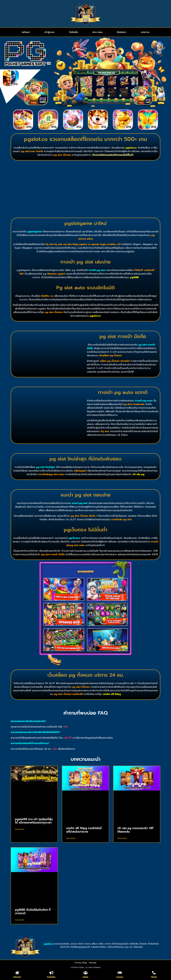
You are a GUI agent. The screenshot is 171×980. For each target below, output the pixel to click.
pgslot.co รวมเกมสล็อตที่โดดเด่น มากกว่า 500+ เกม (85, 139)
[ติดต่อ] (154, 973)
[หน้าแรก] (17, 973)
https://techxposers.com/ (24, 929)
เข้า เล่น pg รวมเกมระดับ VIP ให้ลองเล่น (135, 830)
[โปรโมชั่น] (51, 973)
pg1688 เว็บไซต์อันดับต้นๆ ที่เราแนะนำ (33, 911)
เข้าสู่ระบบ (50, 32)
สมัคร (85, 977)
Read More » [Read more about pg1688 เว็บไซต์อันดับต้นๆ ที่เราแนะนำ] (20, 920)
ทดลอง (120, 977)
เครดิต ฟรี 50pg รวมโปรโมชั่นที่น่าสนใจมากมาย (84, 830)
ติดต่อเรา (122, 32)
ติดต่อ (154, 977)
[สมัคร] (85, 973)
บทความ (145, 32)
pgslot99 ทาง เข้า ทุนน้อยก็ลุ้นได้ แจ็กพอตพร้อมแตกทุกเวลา (34, 821)
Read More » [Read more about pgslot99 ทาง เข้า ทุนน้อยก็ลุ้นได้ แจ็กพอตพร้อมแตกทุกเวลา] (20, 829)
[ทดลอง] (120, 973)
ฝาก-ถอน (97, 32)
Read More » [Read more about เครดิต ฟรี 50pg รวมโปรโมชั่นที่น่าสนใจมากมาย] (71, 838)
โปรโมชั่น (74, 32)
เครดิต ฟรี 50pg (112, 694)
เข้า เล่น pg (138, 474)
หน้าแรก (26, 32)
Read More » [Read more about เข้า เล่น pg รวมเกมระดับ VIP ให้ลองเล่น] (123, 838)
